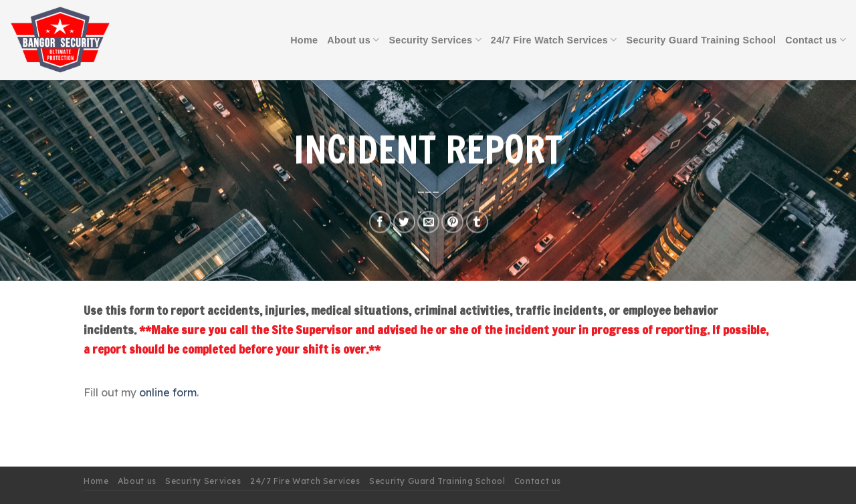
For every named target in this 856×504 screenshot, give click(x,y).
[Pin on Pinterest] (452, 222)
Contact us (816, 40)
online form (168, 392)
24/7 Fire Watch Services (554, 40)
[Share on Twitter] (404, 222)
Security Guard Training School (702, 40)
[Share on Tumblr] (477, 222)
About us (353, 40)
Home (304, 40)
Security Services (435, 40)
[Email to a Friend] (428, 222)
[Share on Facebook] (380, 222)
